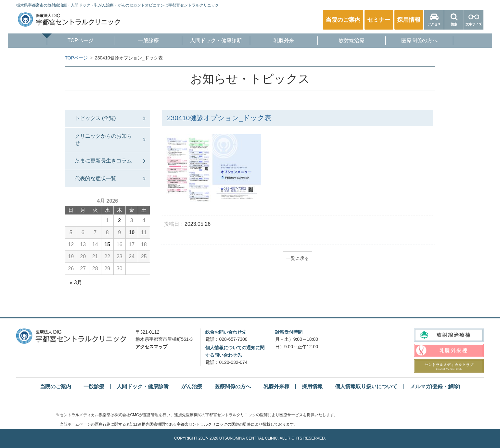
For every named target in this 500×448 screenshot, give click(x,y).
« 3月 (76, 282)
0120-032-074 (233, 362)
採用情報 (312, 386)
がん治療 (192, 386)
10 (132, 232)
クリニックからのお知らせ (103, 140)
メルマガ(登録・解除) (435, 386)
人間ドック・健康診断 (215, 41)
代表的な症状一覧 (96, 179)
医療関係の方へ (425, 41)
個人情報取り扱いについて (366, 386)
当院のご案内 (56, 386)
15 (107, 244)
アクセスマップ (151, 347)
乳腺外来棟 (276, 386)
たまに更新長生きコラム (103, 161)
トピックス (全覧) (95, 118)
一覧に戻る (298, 258)
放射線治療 (355, 41)
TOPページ (75, 41)
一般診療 (145, 41)
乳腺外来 (285, 41)
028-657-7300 (233, 339)
